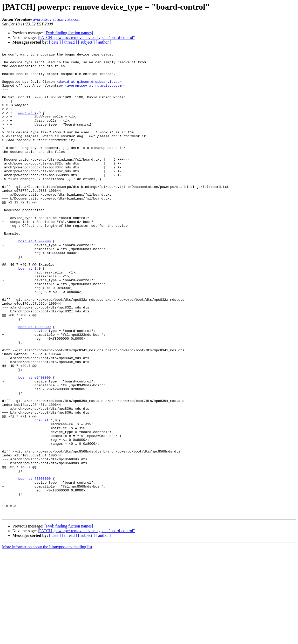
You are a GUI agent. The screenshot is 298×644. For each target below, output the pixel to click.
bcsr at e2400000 (34, 443)
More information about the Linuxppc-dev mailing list (47, 639)
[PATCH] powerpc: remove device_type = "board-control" (86, 37)
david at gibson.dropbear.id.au (89, 88)
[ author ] (104, 42)
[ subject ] (86, 42)
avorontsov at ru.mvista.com (57, 19)
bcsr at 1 (27, 125)
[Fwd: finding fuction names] (69, 33)
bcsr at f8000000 (34, 279)
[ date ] (55, 42)
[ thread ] (69, 42)
